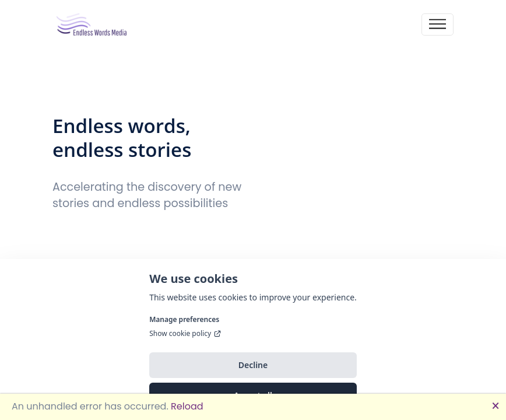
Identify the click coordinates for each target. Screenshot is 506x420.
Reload (187, 406)
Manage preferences (184, 332)
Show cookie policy (185, 346)
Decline (253, 378)
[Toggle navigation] (438, 25)
